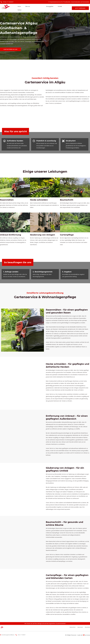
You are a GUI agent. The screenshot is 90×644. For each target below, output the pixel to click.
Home (19, 9)
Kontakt (57, 9)
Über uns (26, 9)
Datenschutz (68, 629)
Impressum (78, 629)
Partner (19, 12)
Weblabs (88, 637)
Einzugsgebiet (47, 9)
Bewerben (87, 629)
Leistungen (36, 9)
